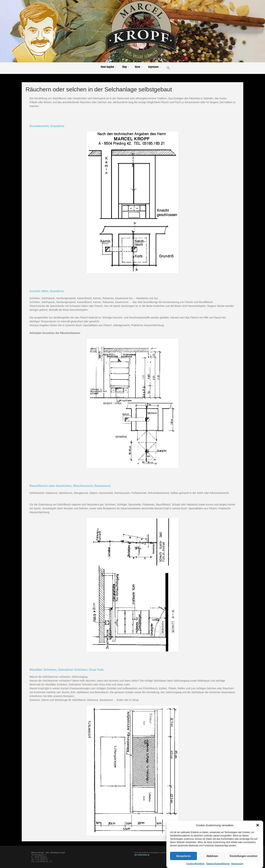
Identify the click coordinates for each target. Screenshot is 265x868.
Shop (124, 67)
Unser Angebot (107, 67)
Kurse (137, 67)
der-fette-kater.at (142, 855)
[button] (258, 834)
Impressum (153, 67)
